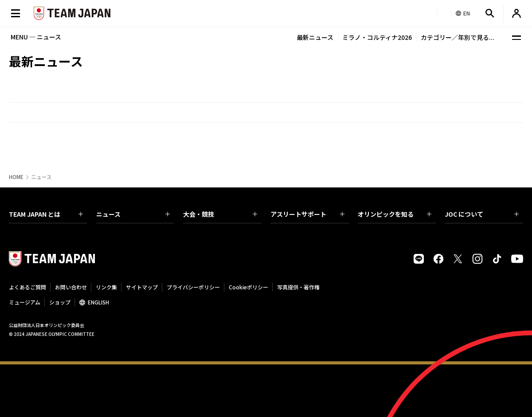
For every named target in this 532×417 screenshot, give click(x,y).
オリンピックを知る (395, 214)
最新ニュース (315, 37)
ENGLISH (98, 302)
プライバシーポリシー (193, 287)
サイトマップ (142, 287)
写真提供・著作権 (298, 287)
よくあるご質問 (27, 287)
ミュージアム (25, 302)
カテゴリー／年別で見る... (458, 37)
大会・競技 (220, 214)
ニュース (133, 214)
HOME (16, 177)
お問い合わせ (71, 287)
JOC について (482, 214)
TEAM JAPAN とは (46, 214)
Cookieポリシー (248, 287)
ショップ (60, 302)
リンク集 (106, 287)
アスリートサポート (307, 214)
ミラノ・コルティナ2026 (377, 37)
